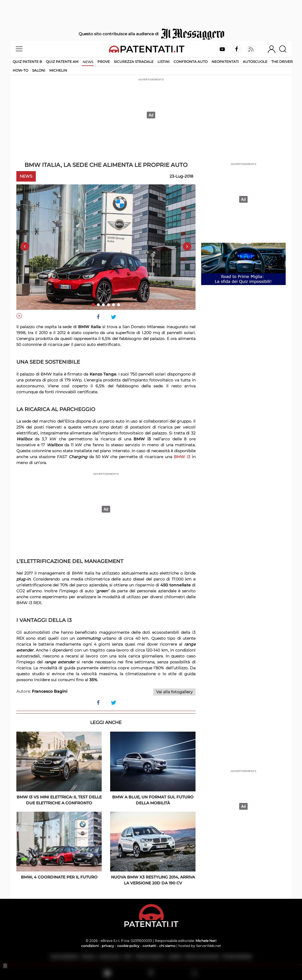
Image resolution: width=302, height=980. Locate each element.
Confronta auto (191, 62)
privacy (108, 946)
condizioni (90, 946)
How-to (20, 70)
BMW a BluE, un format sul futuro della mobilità (153, 800)
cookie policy (128, 946)
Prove (104, 62)
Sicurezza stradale (134, 62)
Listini (164, 62)
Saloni (39, 70)
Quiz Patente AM (62, 62)
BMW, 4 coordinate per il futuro (59, 877)
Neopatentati (225, 62)
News (88, 62)
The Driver (282, 62)
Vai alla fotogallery (174, 692)
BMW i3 (182, 457)
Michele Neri (206, 941)
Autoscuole (255, 62)
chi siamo (167, 946)
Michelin (58, 70)
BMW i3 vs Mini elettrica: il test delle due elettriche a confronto (59, 800)
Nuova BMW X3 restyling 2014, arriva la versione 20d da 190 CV (153, 880)
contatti (149, 946)
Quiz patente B (27, 62)
